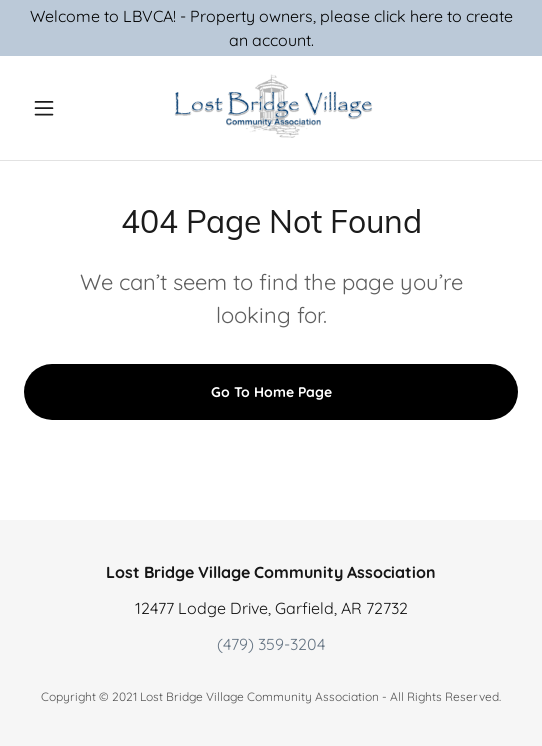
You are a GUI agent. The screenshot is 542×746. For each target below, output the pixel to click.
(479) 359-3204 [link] (271, 644)
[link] (271, 108)
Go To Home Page (271, 392)
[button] (61, 108)
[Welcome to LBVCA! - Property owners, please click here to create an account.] (271, 28)
